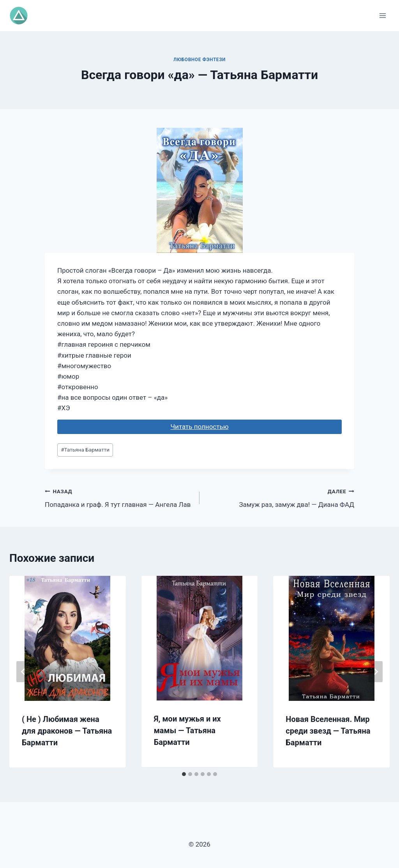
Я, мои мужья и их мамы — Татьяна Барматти (187, 730)
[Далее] (376, 672)
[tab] (184, 774)
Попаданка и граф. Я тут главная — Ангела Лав (119, 497)
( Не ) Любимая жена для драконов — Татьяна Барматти (67, 731)
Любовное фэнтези (199, 60)
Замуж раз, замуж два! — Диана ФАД (280, 497)
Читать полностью (199, 427)
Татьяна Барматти (85, 450)
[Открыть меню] (382, 15)
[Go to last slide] (23, 672)
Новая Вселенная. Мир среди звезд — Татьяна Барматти (328, 731)
